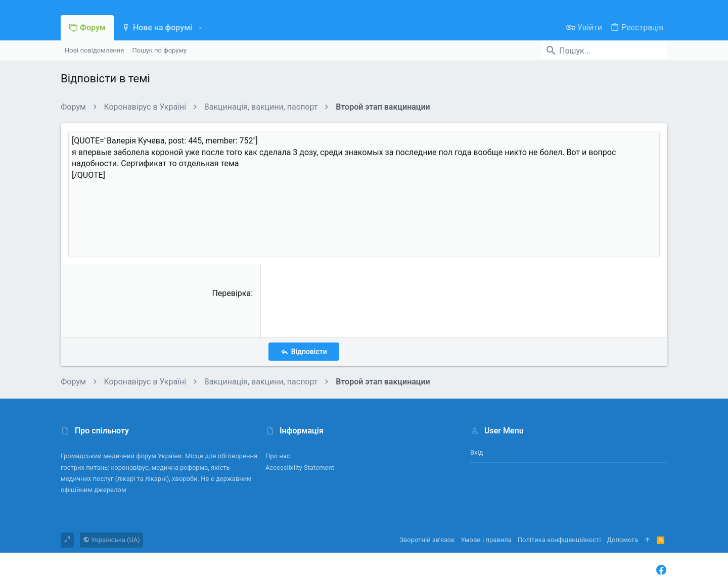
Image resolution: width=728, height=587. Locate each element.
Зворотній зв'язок (427, 540)
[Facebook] (661, 570)
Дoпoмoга (622, 540)
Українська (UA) (111, 540)
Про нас (278, 456)
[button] (200, 28)
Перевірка (231, 293)
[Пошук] (604, 51)
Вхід (477, 452)
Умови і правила (486, 540)
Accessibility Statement (300, 468)
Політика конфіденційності (559, 540)
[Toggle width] (67, 540)
